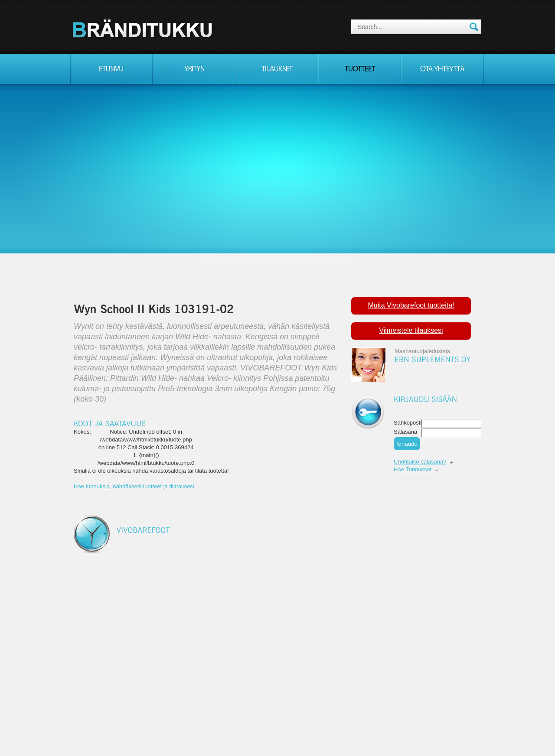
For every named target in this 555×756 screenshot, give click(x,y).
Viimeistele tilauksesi (411, 330)
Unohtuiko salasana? (420, 462)
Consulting (144, 28)
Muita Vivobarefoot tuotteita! (411, 305)
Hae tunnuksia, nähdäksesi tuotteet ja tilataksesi (134, 486)
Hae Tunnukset (413, 469)
